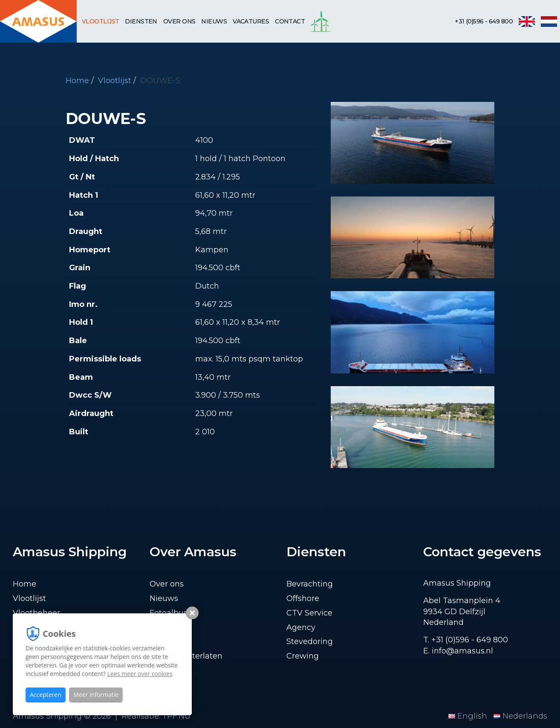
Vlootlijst (100, 21)
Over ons (179, 21)
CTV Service (309, 613)
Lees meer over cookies (140, 674)
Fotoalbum (171, 613)
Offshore (303, 598)
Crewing (303, 656)
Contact (290, 21)
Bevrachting (310, 584)
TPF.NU (176, 716)
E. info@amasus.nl (458, 651)
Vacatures (251, 21)
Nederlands (520, 716)
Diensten (141, 21)
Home (77, 81)
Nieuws (214, 21)
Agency (301, 627)
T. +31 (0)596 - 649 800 (466, 640)
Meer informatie (96, 695)
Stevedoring (310, 641)
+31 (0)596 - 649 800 (484, 21)
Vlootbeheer (36, 613)
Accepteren (46, 695)
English (469, 716)
